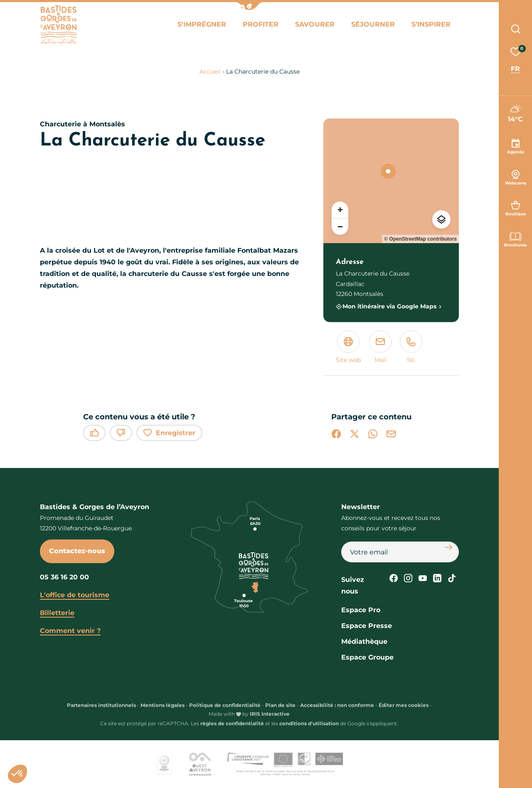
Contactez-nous (77, 551)
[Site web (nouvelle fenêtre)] (348, 348)
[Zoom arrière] (340, 227)
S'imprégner (202, 24)
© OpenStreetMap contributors (420, 239)
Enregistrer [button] (169, 433)
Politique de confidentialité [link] (225, 705)
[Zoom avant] (340, 210)
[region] (391, 181)
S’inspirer (431, 24)
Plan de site (280, 705)
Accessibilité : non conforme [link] (337, 705)
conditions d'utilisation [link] (309, 723)
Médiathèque (364, 641)
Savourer (315, 24)
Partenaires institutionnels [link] (101, 705)
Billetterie (57, 613)
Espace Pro (361, 610)
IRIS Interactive (270, 714)
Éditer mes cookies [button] (404, 705)
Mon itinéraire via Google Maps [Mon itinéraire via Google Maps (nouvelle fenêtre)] (389, 307)
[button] (249, 6)
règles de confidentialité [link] (232, 723)
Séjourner (373, 24)
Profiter (261, 24)
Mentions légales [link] (163, 705)
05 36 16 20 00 (64, 577)
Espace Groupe (367, 657)
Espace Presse (367, 626)
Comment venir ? (70, 631)
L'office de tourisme (75, 595)
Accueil (210, 71)
